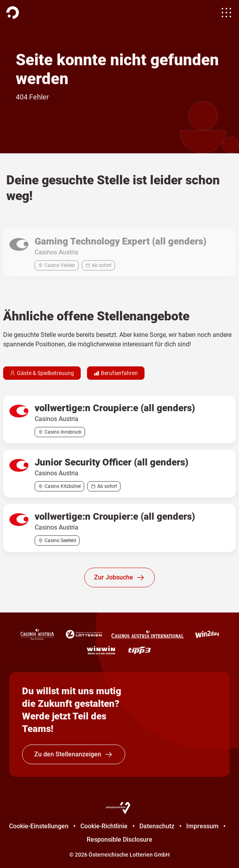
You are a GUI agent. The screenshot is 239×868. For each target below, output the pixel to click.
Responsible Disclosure (119, 839)
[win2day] (207, 634)
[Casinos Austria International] (148, 634)
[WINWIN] (101, 650)
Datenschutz (157, 826)
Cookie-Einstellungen (39, 826)
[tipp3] (139, 650)
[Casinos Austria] (37, 634)
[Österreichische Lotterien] (84, 634)
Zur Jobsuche (119, 577)
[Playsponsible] (120, 808)
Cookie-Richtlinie (104, 826)
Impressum (202, 826)
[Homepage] (13, 13)
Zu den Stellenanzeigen (74, 754)
